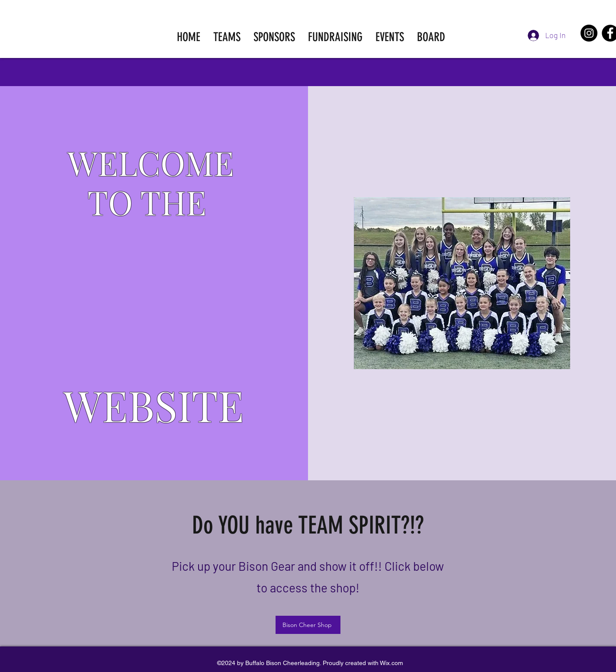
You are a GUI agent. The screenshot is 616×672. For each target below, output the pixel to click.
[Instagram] (589, 33)
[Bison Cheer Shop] (308, 625)
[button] (227, 37)
